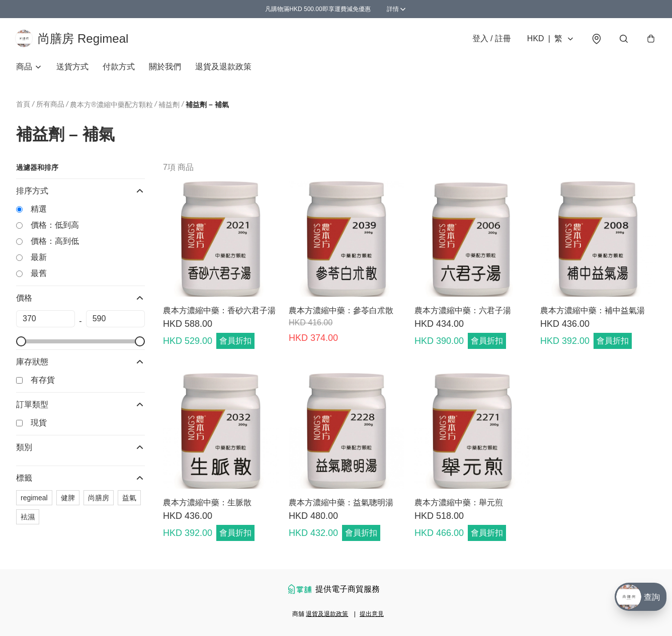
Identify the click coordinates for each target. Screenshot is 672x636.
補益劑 (169, 106)
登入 (491, 39)
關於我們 (165, 68)
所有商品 (50, 106)
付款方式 (119, 68)
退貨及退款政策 (223, 68)
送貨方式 (72, 68)
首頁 (23, 106)
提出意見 (372, 614)
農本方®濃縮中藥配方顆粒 (111, 106)
